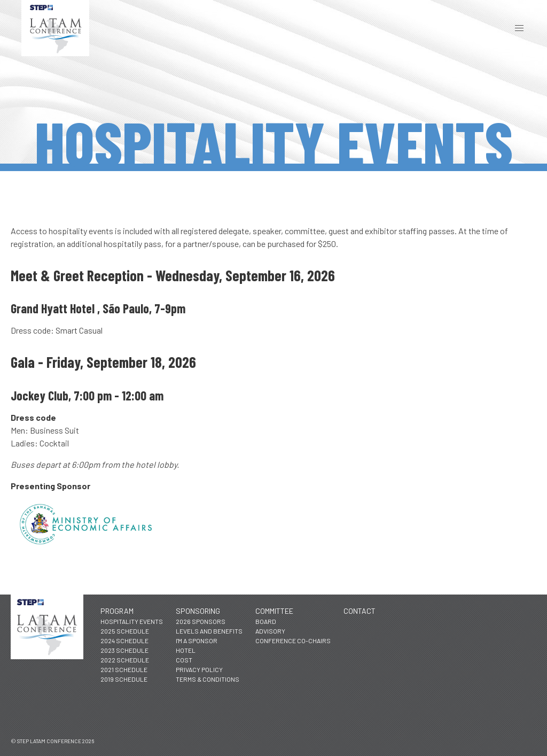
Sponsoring (198, 611)
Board (266, 621)
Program (117, 611)
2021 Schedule (124, 669)
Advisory (270, 631)
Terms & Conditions (208, 679)
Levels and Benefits (209, 631)
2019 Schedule (124, 679)
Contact (360, 611)
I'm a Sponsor (197, 641)
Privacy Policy (199, 669)
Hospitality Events (132, 621)
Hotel (186, 650)
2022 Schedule (125, 660)
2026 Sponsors (201, 621)
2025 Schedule (125, 631)
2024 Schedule (124, 641)
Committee (274, 611)
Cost (184, 660)
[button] (519, 28)
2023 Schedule (124, 650)
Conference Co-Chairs (293, 641)
